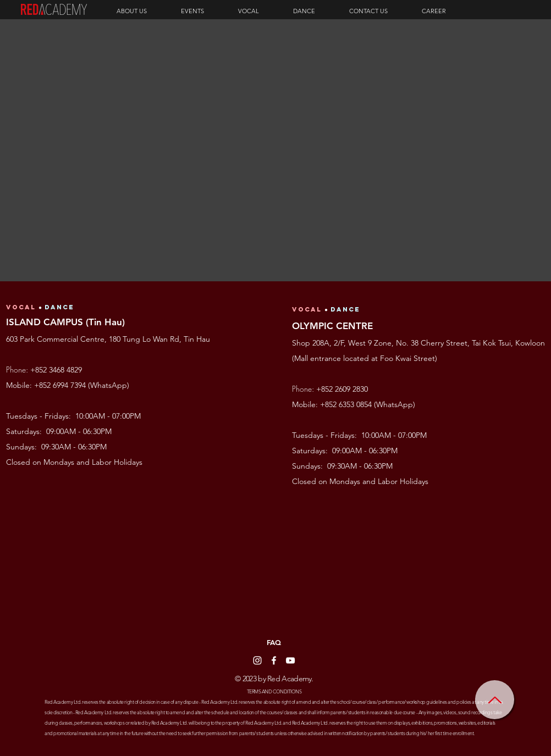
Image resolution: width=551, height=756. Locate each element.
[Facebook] (274, 660)
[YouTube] (290, 660)
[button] (143, 11)
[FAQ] (274, 643)
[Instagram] (257, 660)
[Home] (495, 700)
